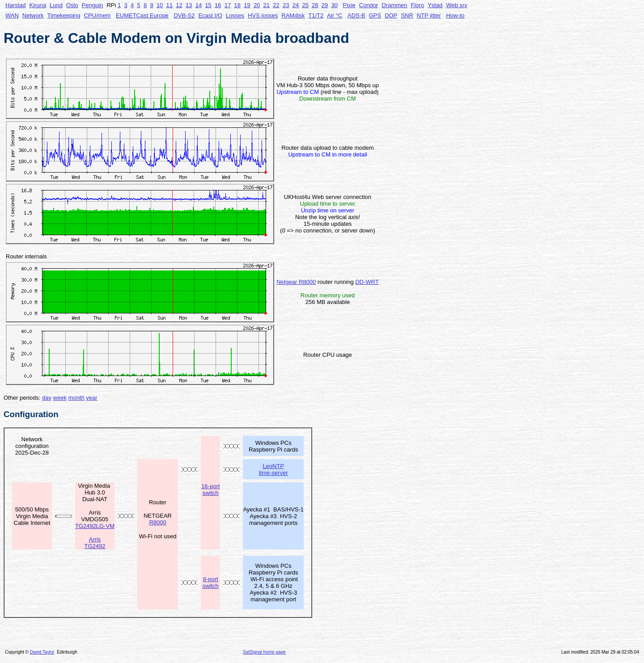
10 (160, 5)
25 (305, 5)
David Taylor (42, 652)
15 (208, 5)
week (60, 398)
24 (296, 5)
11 (169, 5)
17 (228, 5)
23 (286, 5)
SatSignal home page (264, 652)
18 (237, 5)
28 (315, 5)
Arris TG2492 (95, 543)
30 (335, 5)
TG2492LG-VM (95, 526)
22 (276, 5)
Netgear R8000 (296, 282)
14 (199, 5)
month (76, 398)
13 (189, 5)
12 (179, 5)
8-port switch (211, 583)
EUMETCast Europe (142, 15)
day (47, 398)
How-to (455, 15)
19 (247, 5)
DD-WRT (367, 282)
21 (267, 5)
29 (325, 5)
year (91, 398)
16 (218, 5)
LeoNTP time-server (273, 469)
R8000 (157, 522)
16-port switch (210, 490)
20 (257, 5)
